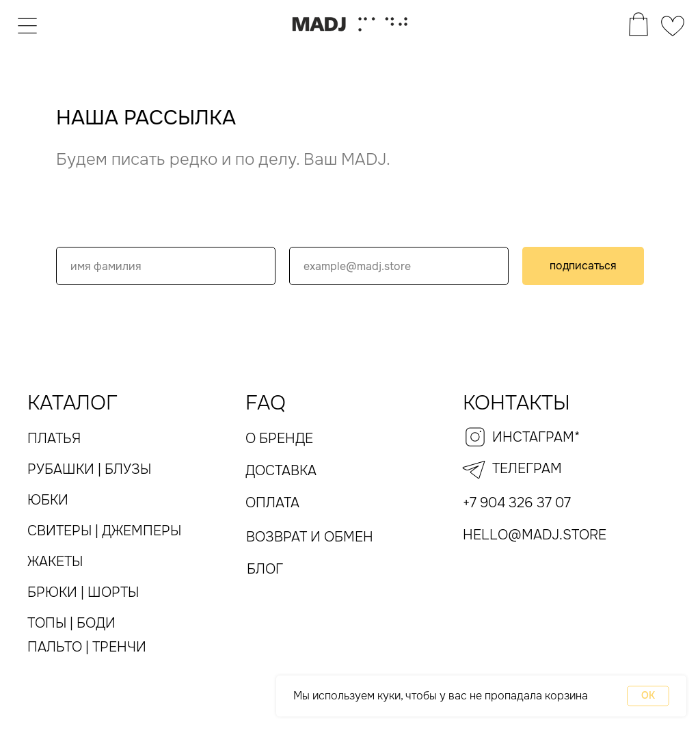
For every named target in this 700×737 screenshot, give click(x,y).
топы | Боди (71, 623)
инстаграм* (536, 437)
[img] (27, 24)
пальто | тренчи (87, 647)
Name (75, 233)
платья (54, 439)
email (306, 233)
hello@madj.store (535, 535)
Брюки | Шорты (83, 592)
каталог (72, 403)
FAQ (266, 403)
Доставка (281, 471)
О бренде (279, 439)
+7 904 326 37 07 (517, 503)
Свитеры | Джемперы (104, 531)
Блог (265, 569)
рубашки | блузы (89, 469)
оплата (272, 503)
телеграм (527, 469)
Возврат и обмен (310, 537)
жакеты (55, 562)
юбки (48, 500)
